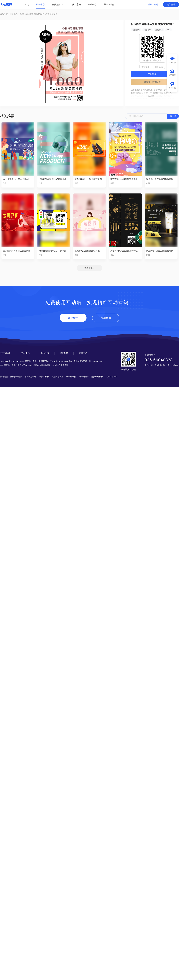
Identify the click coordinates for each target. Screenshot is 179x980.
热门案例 (77, 4)
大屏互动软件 (112, 377)
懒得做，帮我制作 (152, 82)
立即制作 (152, 74)
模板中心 (40, 4)
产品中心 (26, 353)
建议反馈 (64, 353)
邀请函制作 (84, 377)
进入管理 (171, 4)
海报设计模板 (97, 377)
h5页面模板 (44, 377)
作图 (22, 14)
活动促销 (148, 30)
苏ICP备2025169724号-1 (61, 361)
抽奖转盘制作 (30, 377)
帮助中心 (92, 4)
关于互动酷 (109, 4)
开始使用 (73, 318)
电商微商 (136, 30)
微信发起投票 (58, 377)
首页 (27, 4)
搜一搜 (173, 116)
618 (168, 30)
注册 (156, 4)
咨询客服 (106, 318)
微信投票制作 (16, 377)
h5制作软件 (71, 377)
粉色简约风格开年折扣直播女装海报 (42, 14)
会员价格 (45, 353)
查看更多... (89, 268)
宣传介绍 (159, 30)
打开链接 (159, 67)
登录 (150, 4)
